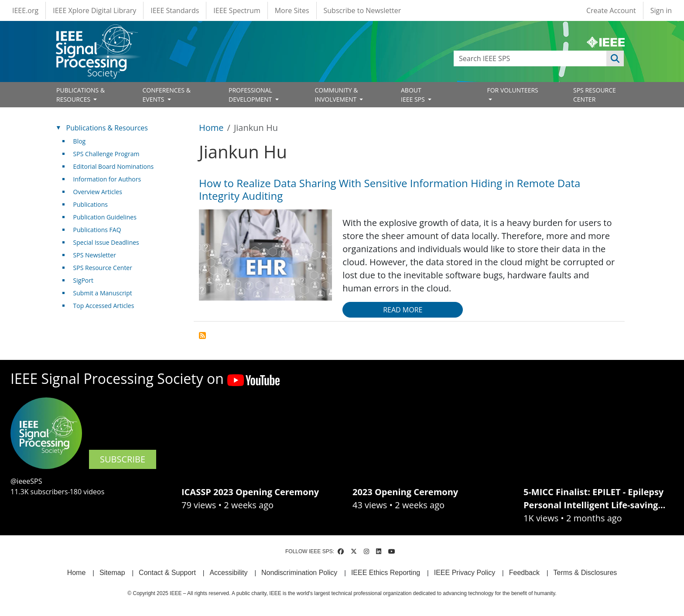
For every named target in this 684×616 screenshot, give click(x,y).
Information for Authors (107, 179)
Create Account (611, 10)
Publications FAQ (97, 230)
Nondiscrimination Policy (299, 573)
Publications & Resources (107, 128)
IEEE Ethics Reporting (386, 573)
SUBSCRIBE (123, 459)
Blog (80, 141)
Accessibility (228, 573)
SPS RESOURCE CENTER (595, 95)
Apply (615, 58)
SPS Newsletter (95, 255)
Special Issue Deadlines (106, 242)
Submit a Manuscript (103, 293)
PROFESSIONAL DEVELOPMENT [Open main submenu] (251, 95)
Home (211, 128)
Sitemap (112, 573)
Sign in (661, 10)
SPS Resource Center (103, 268)
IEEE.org (25, 10)
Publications (91, 204)
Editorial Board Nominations (114, 166)
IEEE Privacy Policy (465, 573)
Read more (403, 310)
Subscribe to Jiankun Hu (202, 335)
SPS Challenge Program (106, 154)
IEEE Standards (175, 10)
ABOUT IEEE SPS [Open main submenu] (414, 95)
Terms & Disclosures (585, 573)
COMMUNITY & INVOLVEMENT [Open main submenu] (337, 95)
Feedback (524, 573)
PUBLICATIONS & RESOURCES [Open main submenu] (80, 95)
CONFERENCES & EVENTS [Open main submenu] (167, 95)
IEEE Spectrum (237, 10)
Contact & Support (167, 573)
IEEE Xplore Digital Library (94, 10)
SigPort (83, 280)
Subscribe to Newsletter (363, 10)
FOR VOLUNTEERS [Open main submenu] (513, 90)
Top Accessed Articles (104, 306)
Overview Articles (98, 192)
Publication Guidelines (105, 217)
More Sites (292, 10)
